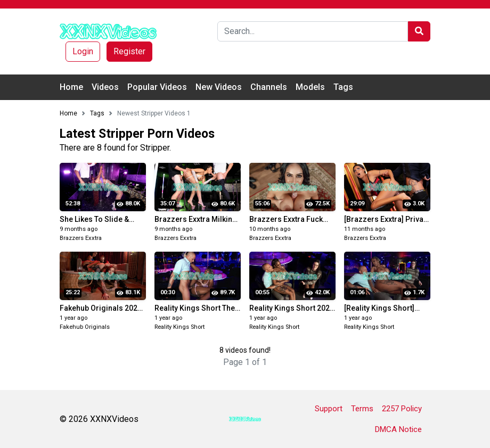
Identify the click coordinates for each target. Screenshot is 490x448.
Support (329, 409)
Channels (269, 87)
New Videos (219, 87)
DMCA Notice (398, 429)
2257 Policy (402, 409)
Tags (343, 87)
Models (310, 87)
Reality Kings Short (179, 327)
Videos (105, 87)
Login (83, 51)
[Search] (313, 31)
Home (71, 87)
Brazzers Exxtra (81, 238)
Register (129, 51)
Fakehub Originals (85, 327)
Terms (362, 409)
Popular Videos (157, 87)
